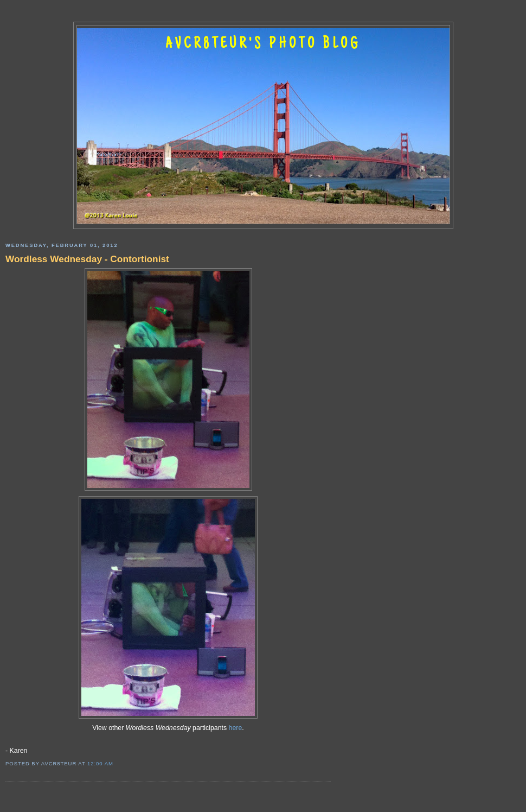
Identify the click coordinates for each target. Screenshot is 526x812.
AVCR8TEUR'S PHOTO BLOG (263, 45)
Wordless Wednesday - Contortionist (87, 259)
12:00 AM (100, 763)
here (236, 728)
